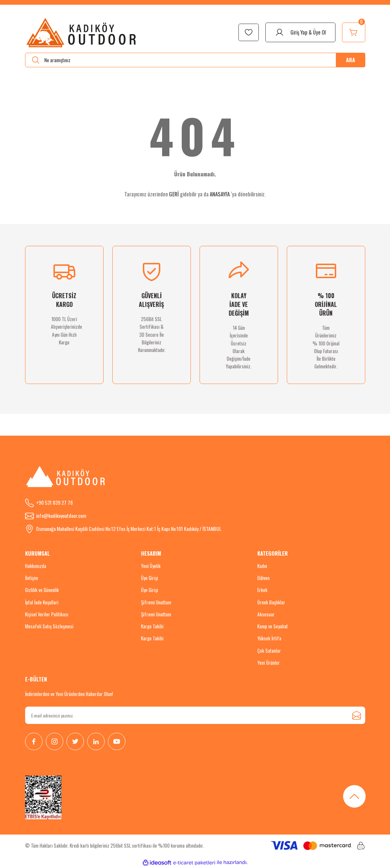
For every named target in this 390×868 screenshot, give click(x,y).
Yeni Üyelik (151, 566)
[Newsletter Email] (195, 715)
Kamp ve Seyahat (273, 626)
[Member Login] (300, 32)
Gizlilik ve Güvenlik (42, 590)
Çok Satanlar (269, 651)
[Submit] (357, 715)
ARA (351, 60)
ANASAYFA (220, 194)
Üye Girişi (150, 578)
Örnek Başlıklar (271, 602)
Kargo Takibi (152, 626)
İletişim (32, 578)
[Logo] (82, 32)
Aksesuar (266, 614)
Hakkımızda (36, 566)
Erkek (262, 590)
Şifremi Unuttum (156, 602)
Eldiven (264, 578)
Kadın (262, 566)
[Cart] (354, 32)
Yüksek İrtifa (269, 638)
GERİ (174, 194)
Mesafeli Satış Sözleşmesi (49, 626)
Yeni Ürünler (269, 663)
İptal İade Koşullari (42, 602)
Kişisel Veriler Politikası (47, 614)
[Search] (195, 60)
